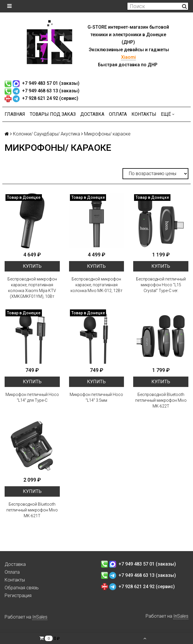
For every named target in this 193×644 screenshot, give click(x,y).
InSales (40, 617)
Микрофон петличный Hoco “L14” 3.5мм (96, 397)
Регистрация (18, 596)
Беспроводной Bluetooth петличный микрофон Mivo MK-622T (161, 400)
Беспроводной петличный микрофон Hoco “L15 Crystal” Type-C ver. (161, 285)
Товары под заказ (53, 114)
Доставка (92, 114)
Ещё (168, 114)
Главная (15, 114)
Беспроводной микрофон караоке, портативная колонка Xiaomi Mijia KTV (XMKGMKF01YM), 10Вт (32, 288)
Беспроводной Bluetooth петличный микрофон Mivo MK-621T (32, 510)
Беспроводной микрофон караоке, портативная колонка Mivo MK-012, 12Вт (96, 285)
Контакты (144, 114)
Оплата (118, 114)
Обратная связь (22, 588)
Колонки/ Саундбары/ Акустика (47, 134)
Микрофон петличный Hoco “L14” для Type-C (32, 397)
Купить (32, 266)
